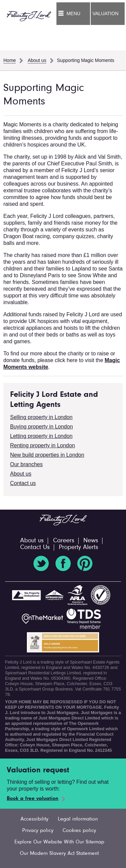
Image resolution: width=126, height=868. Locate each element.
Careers (64, 541)
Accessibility (34, 819)
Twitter (41, 564)
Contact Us (35, 548)
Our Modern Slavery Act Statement (59, 854)
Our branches (26, 464)
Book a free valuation (33, 799)
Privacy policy (38, 831)
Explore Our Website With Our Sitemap (59, 842)
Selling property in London (41, 417)
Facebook (63, 564)
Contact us (23, 483)
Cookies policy (79, 831)
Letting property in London (41, 436)
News (91, 541)
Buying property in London (41, 427)
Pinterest (85, 564)
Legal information (78, 819)
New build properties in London (47, 455)
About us (21, 474)
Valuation (105, 13)
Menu (73, 13)
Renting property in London (43, 445)
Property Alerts (78, 548)
